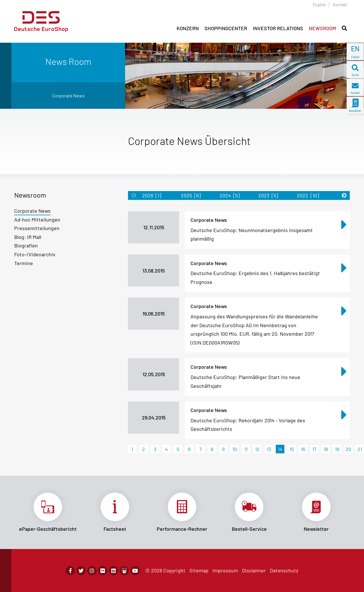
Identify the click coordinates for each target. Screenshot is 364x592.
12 (257, 449)
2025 (191, 195)
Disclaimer (254, 570)
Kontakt (340, 5)
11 (246, 449)
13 (269, 449)
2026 (152, 195)
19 (337, 449)
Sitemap (199, 570)
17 (314, 449)
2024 (230, 195)
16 (303, 449)
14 (280, 449)
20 (348, 449)
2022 (308, 195)
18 (326, 449)
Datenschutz (284, 570)
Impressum (225, 570)
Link (48, 512)
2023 (268, 195)
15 (292, 449)
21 (360, 449)
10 (235, 449)
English (319, 5)
